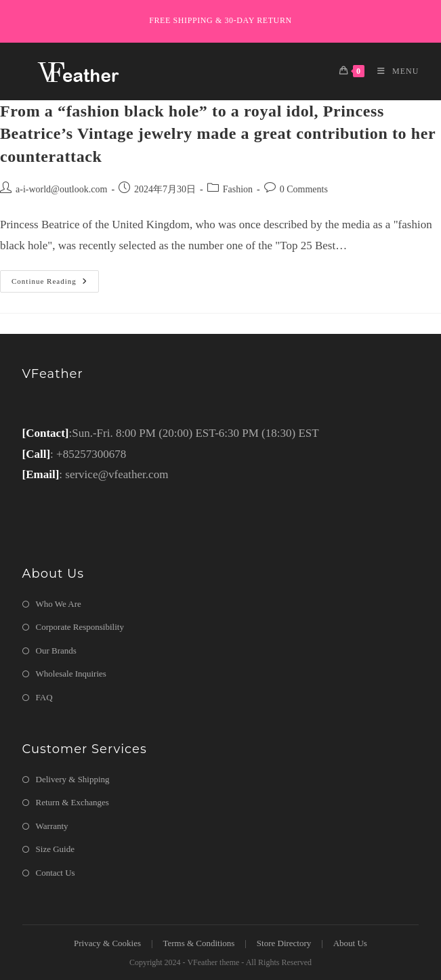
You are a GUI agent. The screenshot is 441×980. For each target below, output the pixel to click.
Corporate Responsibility (80, 627)
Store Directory (284, 943)
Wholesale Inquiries (71, 674)
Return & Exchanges (72, 802)
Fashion (238, 189)
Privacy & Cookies (107, 943)
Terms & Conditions (198, 943)
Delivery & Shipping (73, 779)
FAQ (44, 697)
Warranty (52, 826)
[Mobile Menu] (393, 71)
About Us (350, 943)
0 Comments (304, 189)
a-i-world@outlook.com (61, 189)
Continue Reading (55, 284)
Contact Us (56, 873)
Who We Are (59, 604)
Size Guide (55, 849)
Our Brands (56, 651)
